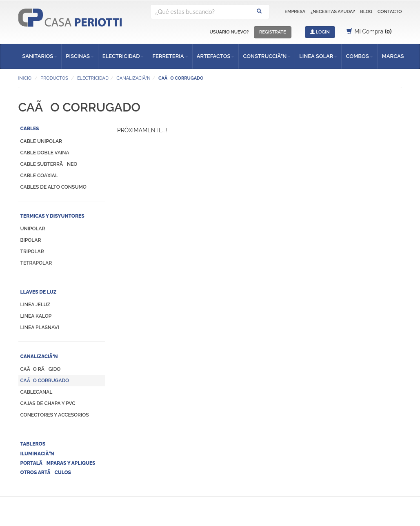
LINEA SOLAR (318, 56)
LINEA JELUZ (36, 305)
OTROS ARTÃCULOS (46, 473)
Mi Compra (369, 31)
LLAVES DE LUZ (39, 292)
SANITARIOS (40, 56)
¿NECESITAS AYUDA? (333, 12)
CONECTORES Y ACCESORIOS (55, 415)
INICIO (25, 78)
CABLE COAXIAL (39, 176)
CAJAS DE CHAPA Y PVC (48, 403)
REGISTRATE (273, 32)
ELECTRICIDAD (123, 56)
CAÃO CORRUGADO (45, 381)
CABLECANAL (37, 392)
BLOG (366, 12)
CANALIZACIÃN (39, 357)
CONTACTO (390, 12)
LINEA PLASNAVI (40, 328)
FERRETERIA (170, 56)
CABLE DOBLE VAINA (45, 153)
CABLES (30, 129)
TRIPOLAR (32, 252)
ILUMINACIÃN (37, 454)
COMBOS (359, 56)
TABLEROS (33, 444)
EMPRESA (295, 12)
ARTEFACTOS (216, 56)
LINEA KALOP (36, 316)
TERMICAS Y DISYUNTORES (52, 216)
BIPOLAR (31, 240)
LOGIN (320, 32)
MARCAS (393, 56)
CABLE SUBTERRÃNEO (49, 164)
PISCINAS (80, 56)
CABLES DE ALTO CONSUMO (53, 187)
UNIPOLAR (33, 229)
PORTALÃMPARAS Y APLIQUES (58, 463)
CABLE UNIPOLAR (41, 141)
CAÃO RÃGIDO (41, 369)
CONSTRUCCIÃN (267, 56)
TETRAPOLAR (36, 263)
